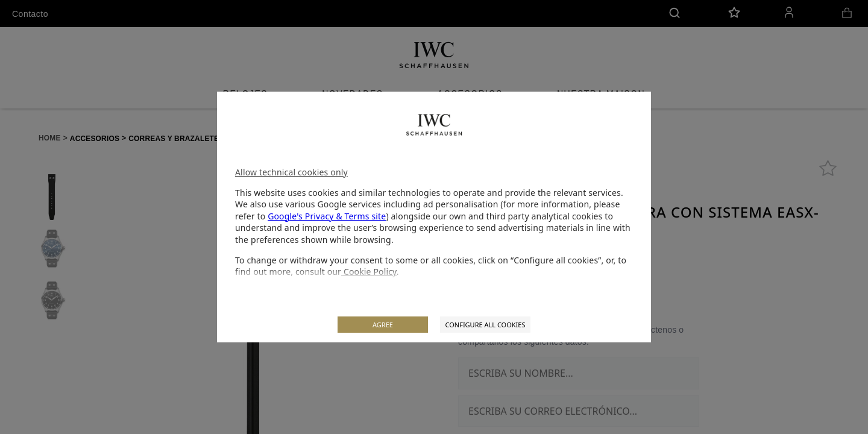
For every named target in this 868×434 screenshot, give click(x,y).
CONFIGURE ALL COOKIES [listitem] (485, 325)
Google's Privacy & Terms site (327, 216)
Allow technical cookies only (291, 172)
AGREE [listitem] (383, 325)
